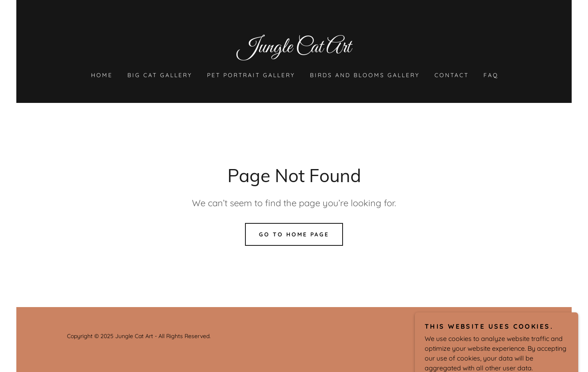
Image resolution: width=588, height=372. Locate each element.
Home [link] (102, 75)
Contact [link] (452, 75)
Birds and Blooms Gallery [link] (365, 75)
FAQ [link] (491, 75)
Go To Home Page (294, 234)
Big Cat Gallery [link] (160, 75)
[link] (294, 50)
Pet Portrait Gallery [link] (251, 75)
